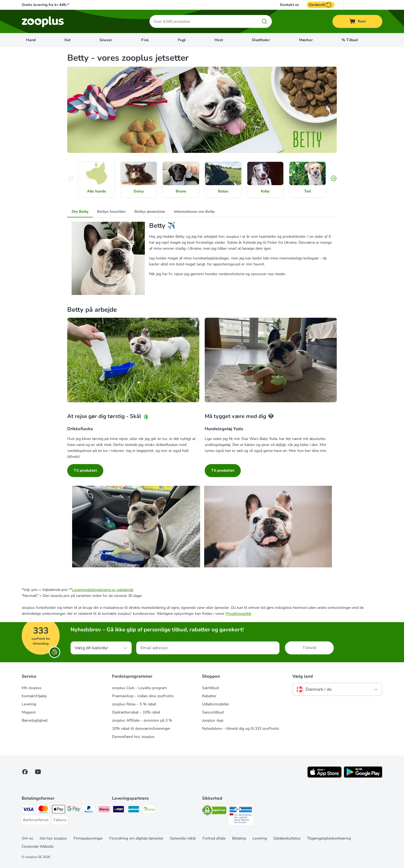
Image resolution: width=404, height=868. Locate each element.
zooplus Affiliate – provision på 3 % (142, 720)
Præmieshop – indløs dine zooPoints (143, 696)
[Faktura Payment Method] (60, 820)
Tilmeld (309, 648)
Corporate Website (38, 846)
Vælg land (303, 676)
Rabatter (209, 696)
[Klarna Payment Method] (104, 810)
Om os (27, 838)
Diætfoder (261, 40)
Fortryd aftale (214, 838)
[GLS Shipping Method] (118, 810)
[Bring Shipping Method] (149, 810)
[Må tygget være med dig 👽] (271, 362)
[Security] (214, 811)
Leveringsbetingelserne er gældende (103, 590)
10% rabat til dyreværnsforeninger (141, 729)
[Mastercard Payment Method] (43, 810)
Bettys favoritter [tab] (111, 212)
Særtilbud (210, 688)
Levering (29, 704)
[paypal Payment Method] (89, 810)
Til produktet (85, 470)
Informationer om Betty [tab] (194, 212)
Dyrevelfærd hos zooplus (133, 737)
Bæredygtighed (35, 720)
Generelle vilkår (183, 838)
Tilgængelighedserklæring (329, 838)
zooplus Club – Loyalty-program (139, 688)
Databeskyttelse (287, 838)
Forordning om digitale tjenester (136, 838)
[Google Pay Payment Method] (74, 810)
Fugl (182, 40)
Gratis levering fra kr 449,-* (45, 5)
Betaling (239, 838)
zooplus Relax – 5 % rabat (134, 704)
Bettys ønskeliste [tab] (150, 212)
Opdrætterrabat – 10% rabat (136, 712)
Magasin (29, 712)
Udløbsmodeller (216, 704)
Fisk (145, 40)
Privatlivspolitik (238, 614)
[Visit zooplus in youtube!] (38, 772)
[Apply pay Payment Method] (59, 810)
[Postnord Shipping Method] (134, 810)
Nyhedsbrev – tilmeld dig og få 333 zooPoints (241, 729)
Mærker (306, 40)
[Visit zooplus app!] (324, 777)
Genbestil (320, 5)
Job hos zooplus (53, 838)
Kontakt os (290, 5)
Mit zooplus (32, 688)
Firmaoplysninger (88, 838)
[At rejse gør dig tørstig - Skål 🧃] (133, 362)
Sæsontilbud (213, 712)
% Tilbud (350, 40)
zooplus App (213, 720)
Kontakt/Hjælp (34, 696)
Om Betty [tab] (80, 212)
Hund (31, 40)
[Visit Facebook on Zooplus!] (25, 772)
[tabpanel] (202, 258)
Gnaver (106, 40)
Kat (68, 40)
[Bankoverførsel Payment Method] (36, 820)
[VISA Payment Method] (28, 810)
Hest (219, 40)
